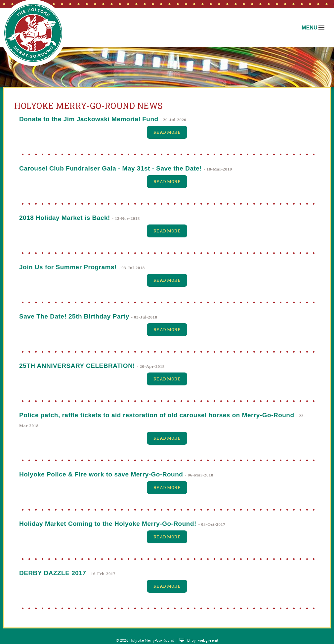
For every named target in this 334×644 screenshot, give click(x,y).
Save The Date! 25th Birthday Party (74, 316)
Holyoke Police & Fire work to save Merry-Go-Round (101, 474)
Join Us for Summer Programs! (68, 267)
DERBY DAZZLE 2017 (53, 573)
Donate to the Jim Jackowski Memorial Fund (89, 119)
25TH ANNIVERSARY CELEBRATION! (77, 366)
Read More (167, 132)
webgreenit (208, 640)
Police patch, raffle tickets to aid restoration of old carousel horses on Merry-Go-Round (157, 415)
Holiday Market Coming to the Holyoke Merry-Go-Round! (108, 524)
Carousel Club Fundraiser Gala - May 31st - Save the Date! (110, 168)
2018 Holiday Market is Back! (65, 218)
